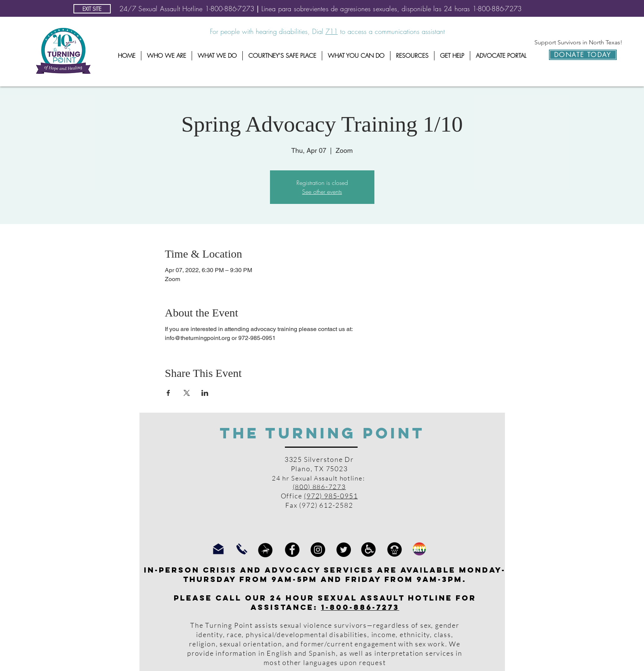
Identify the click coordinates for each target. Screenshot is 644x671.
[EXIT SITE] (92, 9)
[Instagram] (318, 550)
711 (332, 31)
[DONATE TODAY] (583, 55)
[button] (167, 56)
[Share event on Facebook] (168, 393)
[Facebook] (292, 550)
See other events (322, 192)
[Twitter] (344, 550)
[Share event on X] (187, 393)
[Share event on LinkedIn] (205, 393)
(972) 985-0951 (331, 496)
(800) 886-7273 (319, 487)
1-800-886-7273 (360, 607)
